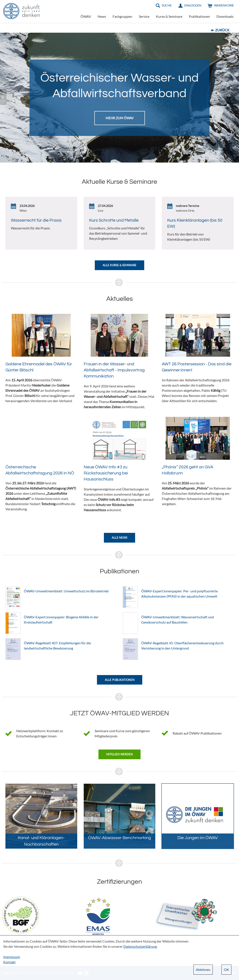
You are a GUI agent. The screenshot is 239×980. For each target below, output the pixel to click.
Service (144, 16)
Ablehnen (203, 970)
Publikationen (199, 16)
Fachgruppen (122, 16)
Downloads (225, 16)
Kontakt (9, 962)
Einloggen (193, 5)
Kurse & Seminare (169, 16)
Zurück (222, 30)
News (102, 16)
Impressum (12, 957)
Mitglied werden (119, 754)
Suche (167, 5)
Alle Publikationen (120, 680)
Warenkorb (224, 5)
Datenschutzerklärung (140, 946)
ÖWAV (86, 16)
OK (226, 970)
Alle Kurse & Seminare (119, 265)
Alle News (119, 538)
